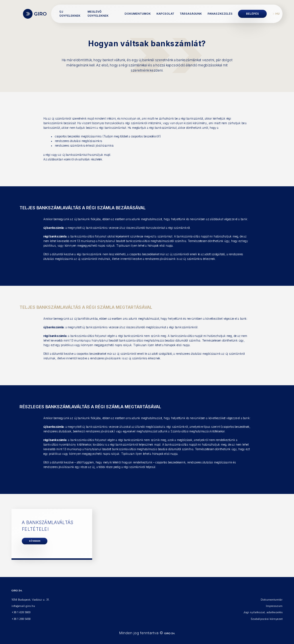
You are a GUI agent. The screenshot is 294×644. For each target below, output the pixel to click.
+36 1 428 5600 (21, 612)
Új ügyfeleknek (70, 14)
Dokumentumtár (272, 600)
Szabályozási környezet (267, 619)
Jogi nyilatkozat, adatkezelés (263, 612)
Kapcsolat (165, 14)
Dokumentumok (138, 14)
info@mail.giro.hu (23, 606)
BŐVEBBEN (35, 541)
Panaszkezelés (220, 14)
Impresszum (274, 606)
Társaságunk (191, 14)
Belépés (253, 14)
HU (277, 14)
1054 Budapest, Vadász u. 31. (31, 600)
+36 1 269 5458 (21, 619)
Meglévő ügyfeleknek (98, 14)
